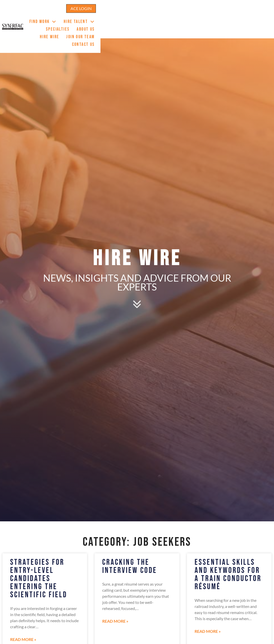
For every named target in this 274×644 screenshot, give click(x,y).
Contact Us (259, 23)
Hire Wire (225, 16)
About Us (199, 16)
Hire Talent (137, 16)
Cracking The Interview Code (130, 566)
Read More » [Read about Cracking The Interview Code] (115, 621)
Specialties (171, 16)
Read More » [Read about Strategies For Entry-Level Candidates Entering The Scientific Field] (23, 639)
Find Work (101, 16)
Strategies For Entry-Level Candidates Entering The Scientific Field (39, 579)
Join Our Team (256, 16)
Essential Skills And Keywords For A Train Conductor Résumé (228, 575)
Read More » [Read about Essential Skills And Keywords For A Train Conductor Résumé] (208, 631)
